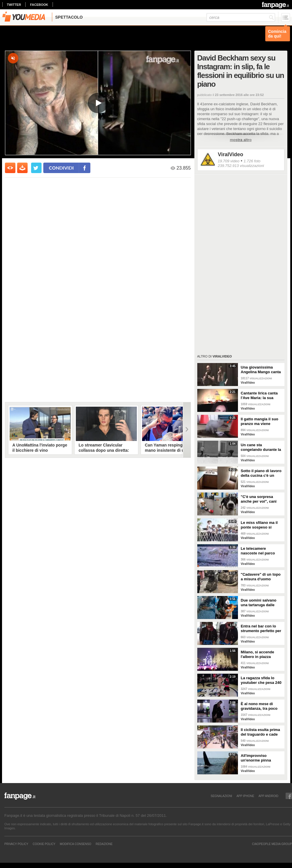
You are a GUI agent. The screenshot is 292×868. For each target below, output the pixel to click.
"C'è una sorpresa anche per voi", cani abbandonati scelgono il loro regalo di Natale (261, 499)
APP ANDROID (268, 796)
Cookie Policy (44, 844)
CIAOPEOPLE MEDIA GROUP (272, 844)
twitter (14, 5)
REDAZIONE (104, 844)
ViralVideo (231, 154)
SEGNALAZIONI (221, 796)
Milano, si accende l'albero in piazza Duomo (258, 654)
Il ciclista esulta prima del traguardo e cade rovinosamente (260, 732)
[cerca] (241, 17)
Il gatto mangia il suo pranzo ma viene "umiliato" (260, 421)
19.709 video (229, 161)
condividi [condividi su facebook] (61, 168)
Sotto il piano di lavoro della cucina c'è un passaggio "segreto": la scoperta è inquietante (261, 473)
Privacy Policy (16, 844)
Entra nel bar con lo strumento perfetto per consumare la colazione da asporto (261, 629)
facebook (39, 5)
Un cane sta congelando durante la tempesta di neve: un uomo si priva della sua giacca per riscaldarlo (262, 447)
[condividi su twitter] (36, 168)
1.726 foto (252, 161)
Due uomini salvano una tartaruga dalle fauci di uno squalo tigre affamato (259, 603)
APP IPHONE (245, 796)
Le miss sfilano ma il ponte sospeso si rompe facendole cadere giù (259, 525)
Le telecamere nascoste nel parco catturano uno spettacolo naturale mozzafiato (258, 551)
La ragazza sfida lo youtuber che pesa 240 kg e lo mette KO (261, 680)
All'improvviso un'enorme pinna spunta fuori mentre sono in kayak (259, 758)
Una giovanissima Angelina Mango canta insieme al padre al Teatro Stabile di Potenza (261, 370)
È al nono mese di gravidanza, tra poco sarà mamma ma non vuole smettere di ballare (260, 706)
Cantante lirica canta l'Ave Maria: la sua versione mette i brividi (261, 396)
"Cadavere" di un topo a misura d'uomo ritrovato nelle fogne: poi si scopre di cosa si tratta (262, 577)
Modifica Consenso (76, 844)
